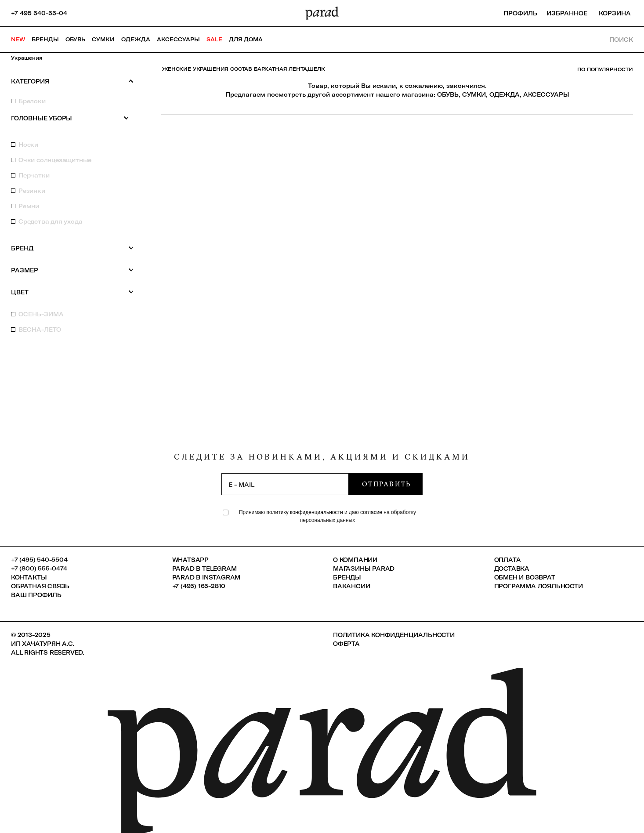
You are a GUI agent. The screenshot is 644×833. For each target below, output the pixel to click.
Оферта (346, 644)
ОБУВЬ (448, 94)
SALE (214, 39)
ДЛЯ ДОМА (246, 39)
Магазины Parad (364, 569)
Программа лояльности (539, 586)
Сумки (103, 39)
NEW (18, 39)
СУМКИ (474, 94)
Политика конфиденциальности (394, 635)
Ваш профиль (36, 595)
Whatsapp (190, 560)
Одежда (136, 39)
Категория (72, 81)
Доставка (512, 569)
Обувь (75, 39)
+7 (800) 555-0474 (39, 569)
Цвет (72, 292)
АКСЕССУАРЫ (546, 94)
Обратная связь (40, 586)
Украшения (27, 58)
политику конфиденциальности (306, 512)
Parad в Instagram (206, 577)
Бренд (72, 248)
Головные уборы (70, 118)
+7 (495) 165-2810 (199, 586)
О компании (355, 560)
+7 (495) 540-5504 (39, 560)
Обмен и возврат (525, 577)
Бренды (45, 39)
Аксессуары (178, 39)
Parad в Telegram (204, 569)
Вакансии (351, 586)
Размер (72, 270)
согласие (371, 512)
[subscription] (285, 484)
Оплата (508, 560)
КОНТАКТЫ (29, 577)
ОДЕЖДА (505, 94)
